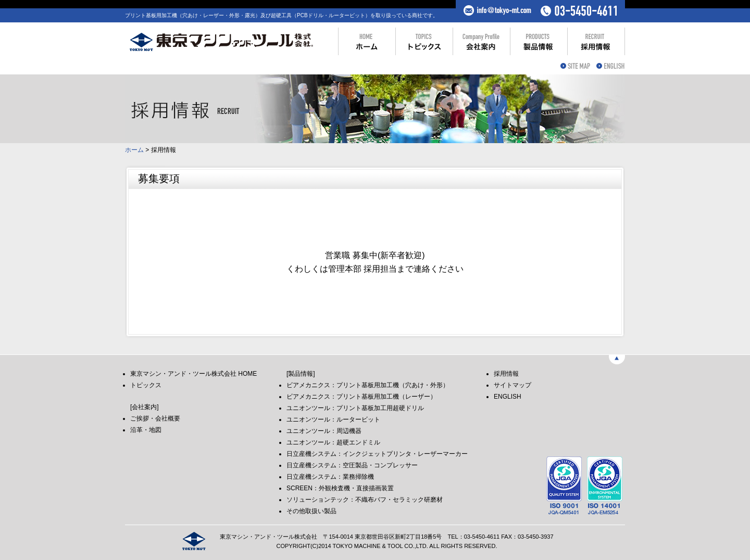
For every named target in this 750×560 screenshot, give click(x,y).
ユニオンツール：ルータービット (333, 419)
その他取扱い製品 (311, 511)
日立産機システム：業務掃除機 (330, 477)
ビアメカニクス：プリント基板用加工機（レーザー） (361, 397)
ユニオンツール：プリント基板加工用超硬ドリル (355, 408)
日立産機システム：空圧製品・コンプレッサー (352, 465)
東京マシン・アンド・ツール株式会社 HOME (193, 374)
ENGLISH (508, 397)
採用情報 (506, 374)
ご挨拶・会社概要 (155, 418)
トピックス (146, 385)
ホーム (134, 150)
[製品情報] (301, 374)
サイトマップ (512, 385)
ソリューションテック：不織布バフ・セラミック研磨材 (365, 500)
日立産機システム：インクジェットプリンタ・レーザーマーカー (377, 454)
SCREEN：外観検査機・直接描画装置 (340, 488)
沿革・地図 (146, 430)
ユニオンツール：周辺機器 (324, 431)
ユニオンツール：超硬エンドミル (333, 442)
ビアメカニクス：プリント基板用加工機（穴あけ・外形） (368, 385)
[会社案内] (145, 407)
